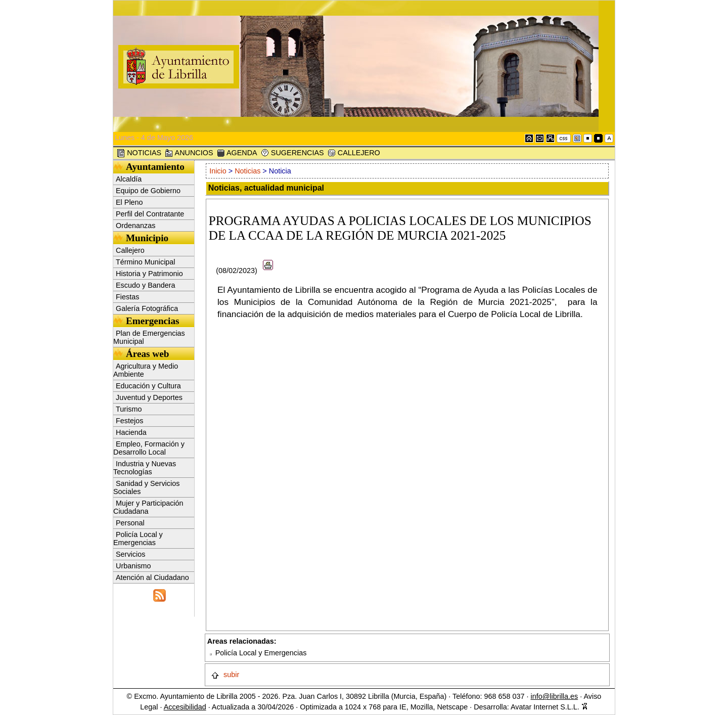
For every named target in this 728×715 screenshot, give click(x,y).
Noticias (247, 171)
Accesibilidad (185, 707)
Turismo (129, 409)
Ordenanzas (135, 226)
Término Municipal (146, 262)
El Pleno (129, 202)
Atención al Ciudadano (152, 577)
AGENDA (237, 153)
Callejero (130, 250)
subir (225, 675)
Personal (130, 523)
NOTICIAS (139, 153)
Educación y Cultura (148, 386)
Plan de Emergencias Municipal (149, 337)
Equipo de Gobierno (148, 191)
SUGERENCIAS (292, 153)
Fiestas (127, 297)
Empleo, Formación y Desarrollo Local (149, 448)
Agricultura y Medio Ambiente (146, 370)
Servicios (130, 554)
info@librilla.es (554, 696)
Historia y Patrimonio (149, 274)
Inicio (219, 171)
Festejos (129, 421)
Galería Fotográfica (147, 308)
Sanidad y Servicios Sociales (146, 487)
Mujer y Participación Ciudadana (148, 507)
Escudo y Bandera (146, 285)
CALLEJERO (354, 153)
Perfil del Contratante (150, 214)
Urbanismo (133, 566)
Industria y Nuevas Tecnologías (145, 468)
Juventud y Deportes (149, 397)
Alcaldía (129, 179)
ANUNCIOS (189, 153)
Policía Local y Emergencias (138, 539)
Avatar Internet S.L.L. (549, 707)
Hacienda (131, 432)
